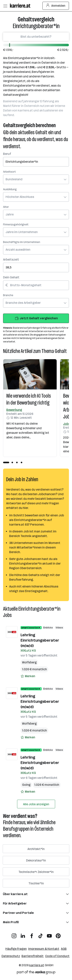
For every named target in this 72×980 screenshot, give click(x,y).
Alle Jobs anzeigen (36, 804)
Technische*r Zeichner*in (36, 872)
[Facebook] (32, 934)
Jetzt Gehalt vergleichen (36, 318)
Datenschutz (11, 956)
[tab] (6, 462)
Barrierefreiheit (33, 956)
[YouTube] (49, 934)
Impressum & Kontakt (44, 949)
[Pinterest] (58, 934)
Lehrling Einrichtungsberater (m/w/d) (40, 640)
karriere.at (37, 965)
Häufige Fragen (16, 949)
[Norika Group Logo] (36, 973)
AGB (64, 949)
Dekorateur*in (36, 860)
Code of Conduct (57, 956)
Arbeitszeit (11, 260)
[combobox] (36, 159)
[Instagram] (14, 934)
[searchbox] (36, 162)
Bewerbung (14, 410)
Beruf (7, 154)
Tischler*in (36, 883)
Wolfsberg (29, 662)
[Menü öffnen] (5, 6)
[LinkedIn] (23, 934)
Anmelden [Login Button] (56, 6)
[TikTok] (41, 934)
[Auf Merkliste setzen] (28, 676)
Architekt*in (36, 849)
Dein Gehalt (11, 277)
